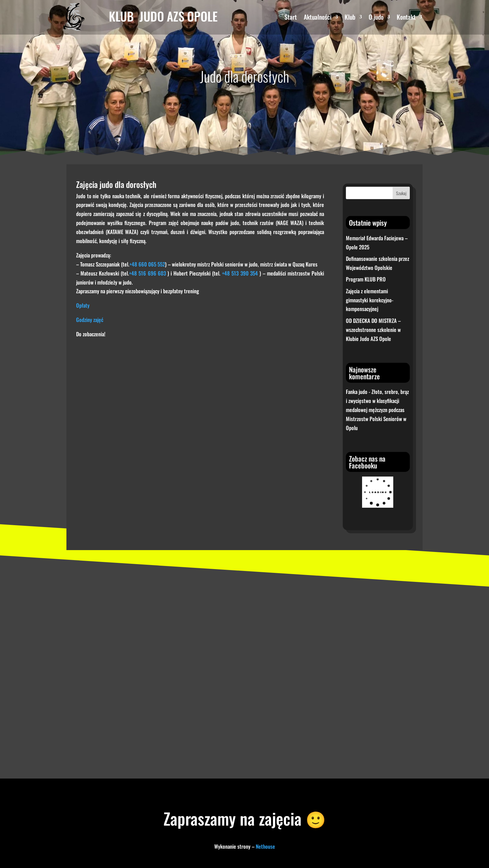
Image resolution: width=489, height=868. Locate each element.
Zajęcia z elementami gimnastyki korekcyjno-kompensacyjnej (370, 300)
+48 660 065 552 (147, 264)
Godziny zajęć (90, 320)
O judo (376, 18)
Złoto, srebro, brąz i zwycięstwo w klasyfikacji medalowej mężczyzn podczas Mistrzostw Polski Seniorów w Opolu (377, 410)
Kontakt (406, 18)
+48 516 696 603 (147, 273)
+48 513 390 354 (240, 273)
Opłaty (83, 305)
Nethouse (265, 846)
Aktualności (318, 18)
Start (291, 18)
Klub (350, 18)
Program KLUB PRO (366, 279)
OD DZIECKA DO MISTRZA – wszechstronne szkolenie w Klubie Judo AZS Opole (373, 330)
